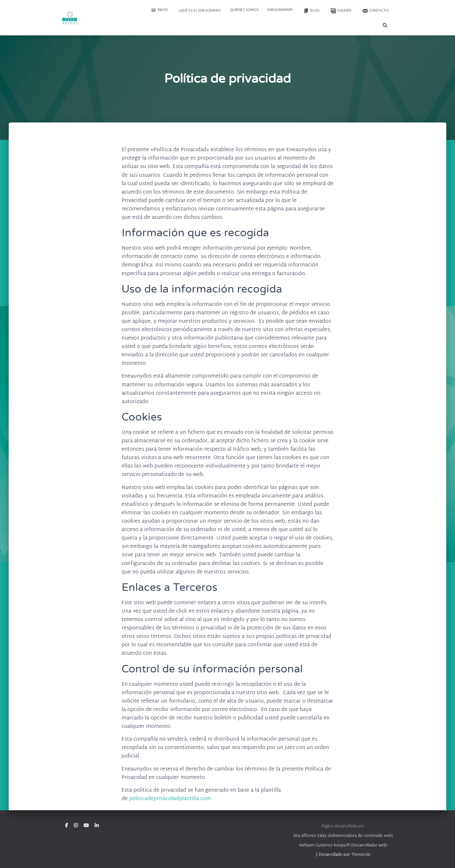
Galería (341, 11)
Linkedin (97, 826)
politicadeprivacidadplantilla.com (170, 799)
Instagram (76, 826)
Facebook (66, 826)
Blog (311, 11)
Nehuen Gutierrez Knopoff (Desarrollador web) (343, 846)
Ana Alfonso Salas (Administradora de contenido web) (343, 836)
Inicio (159, 10)
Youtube (86, 826)
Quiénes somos (244, 10)
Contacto (375, 11)
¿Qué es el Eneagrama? (199, 11)
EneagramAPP (280, 10)
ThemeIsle (361, 855)
